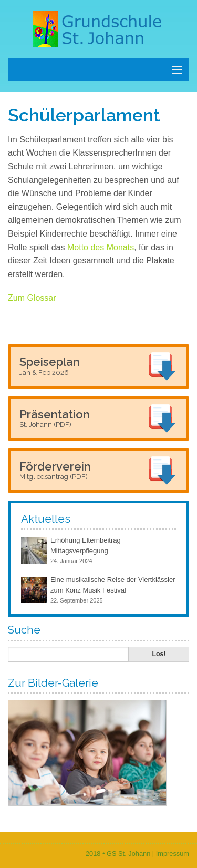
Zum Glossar (32, 298)
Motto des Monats (101, 247)
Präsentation (55, 418)
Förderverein (55, 470)
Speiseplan (50, 365)
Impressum (173, 854)
